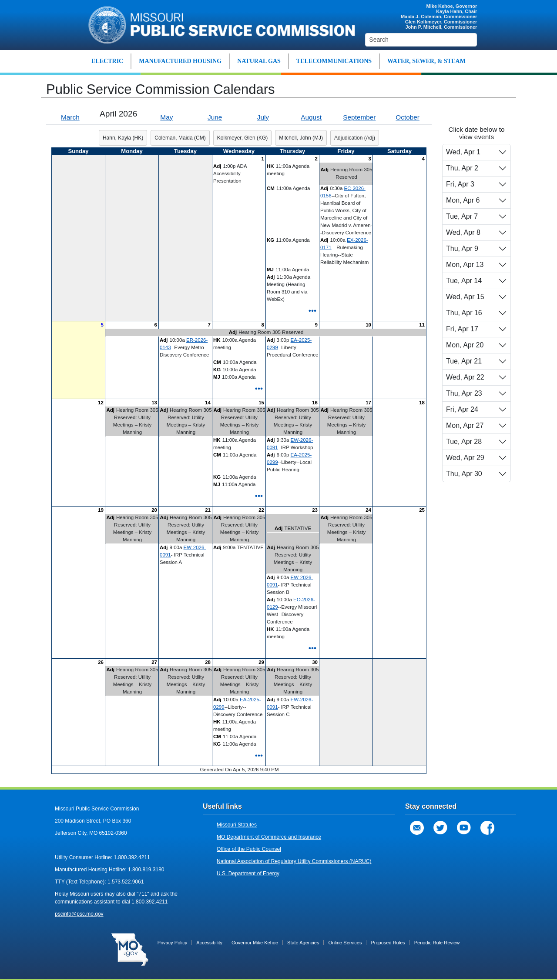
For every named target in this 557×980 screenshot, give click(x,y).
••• (312, 310)
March (70, 117)
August (311, 117)
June (215, 117)
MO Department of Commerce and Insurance (269, 837)
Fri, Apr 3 (460, 184)
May (166, 117)
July (263, 117)
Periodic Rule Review (437, 943)
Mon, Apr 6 (463, 200)
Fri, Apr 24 (462, 409)
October (408, 117)
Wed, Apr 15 (465, 297)
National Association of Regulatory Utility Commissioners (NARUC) (294, 861)
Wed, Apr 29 (465, 458)
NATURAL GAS (259, 61)
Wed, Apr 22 (465, 377)
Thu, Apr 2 (462, 168)
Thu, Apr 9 (462, 248)
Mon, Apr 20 (465, 345)
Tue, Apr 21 (464, 361)
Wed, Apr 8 (463, 232)
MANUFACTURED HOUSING (180, 61)
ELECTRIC (107, 61)
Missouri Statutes (237, 825)
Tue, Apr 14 (464, 281)
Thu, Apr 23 (464, 393)
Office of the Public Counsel (249, 849)
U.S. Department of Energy (248, 873)
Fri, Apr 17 (462, 329)
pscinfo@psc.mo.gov (79, 914)
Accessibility (209, 943)
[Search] (421, 40)
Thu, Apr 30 (464, 474)
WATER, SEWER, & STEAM (426, 61)
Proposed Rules (388, 943)
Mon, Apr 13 (465, 265)
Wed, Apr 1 (463, 152)
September (359, 117)
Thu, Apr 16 (464, 313)
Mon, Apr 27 (465, 425)
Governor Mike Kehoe (255, 943)
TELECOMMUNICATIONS (334, 61)
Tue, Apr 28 (464, 442)
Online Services (345, 943)
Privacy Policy (172, 943)
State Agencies (303, 943)
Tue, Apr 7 (462, 216)
